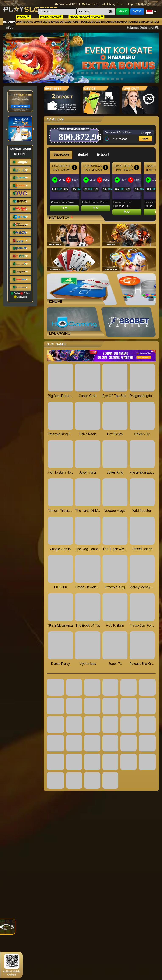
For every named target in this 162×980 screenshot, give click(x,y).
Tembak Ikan (126, 22)
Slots (46, 22)
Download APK (66, 4)
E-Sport (37, 22)
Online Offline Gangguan (20, 295)
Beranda (9, 22)
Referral (140, 22)
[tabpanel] (103, 189)
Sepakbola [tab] (61, 155)
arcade (66, 22)
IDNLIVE (56, 22)
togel (85, 22)
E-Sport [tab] (103, 155)
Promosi (153, 22)
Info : (9, 28)
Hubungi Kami (113, 4)
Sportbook (24, 22)
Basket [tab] (83, 155)
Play (65, 208)
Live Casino (97, 22)
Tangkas (111, 22)
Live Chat (90, 4)
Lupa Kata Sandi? (139, 4)
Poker (76, 22)
